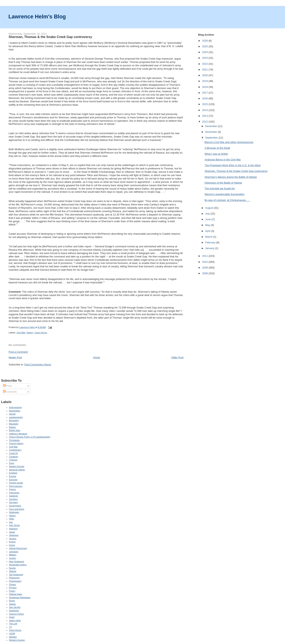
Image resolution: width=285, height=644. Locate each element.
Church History (16, 443)
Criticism (13, 460)
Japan (12, 532)
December (212, 126)
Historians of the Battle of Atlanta (223, 183)
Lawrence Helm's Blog (37, 17)
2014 (205, 110)
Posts (7, 386)
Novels (12, 568)
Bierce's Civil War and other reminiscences (229, 142)
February (211, 242)
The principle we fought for (220, 188)
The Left (13, 624)
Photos (12, 584)
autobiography (16, 417)
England (13, 473)
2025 (205, 46)
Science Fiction (17, 614)
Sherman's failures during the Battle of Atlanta (231, 177)
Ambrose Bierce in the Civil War (223, 160)
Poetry (12, 591)
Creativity (14, 457)
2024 (205, 52)
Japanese (14, 535)
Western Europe (17, 640)
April (208, 231)
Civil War (21, 333)
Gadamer (14, 496)
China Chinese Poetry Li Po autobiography (30, 437)
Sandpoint (14, 611)
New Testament (17, 561)
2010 (205, 262)
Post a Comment (18, 352)
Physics (13, 588)
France (12, 489)
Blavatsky (14, 424)
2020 (205, 75)
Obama (13, 571)
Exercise (13, 480)
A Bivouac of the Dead (217, 148)
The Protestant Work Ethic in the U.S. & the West (233, 165)
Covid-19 (13, 453)
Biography (14, 420)
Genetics (13, 499)
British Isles (15, 430)
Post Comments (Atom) (38, 365)
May (208, 225)
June (208, 219)
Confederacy (15, 450)
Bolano (12, 427)
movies (13, 558)
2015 (205, 104)
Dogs (12, 463)
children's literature (18, 434)
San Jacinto (15, 607)
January (210, 248)
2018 (205, 87)
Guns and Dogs (17, 509)
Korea (12, 545)
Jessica (13, 539)
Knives (12, 542)
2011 (205, 256)
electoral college (17, 470)
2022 (205, 64)
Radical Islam (16, 594)
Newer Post (15, 357)
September (212, 138)
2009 (205, 268)
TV (10, 627)
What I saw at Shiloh (216, 154)
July (208, 214)
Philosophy (14, 578)
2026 (205, 41)
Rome (12, 601)
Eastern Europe (17, 466)
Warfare (13, 637)
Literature (14, 552)
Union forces (41, 333)
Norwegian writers (18, 565)
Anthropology (16, 407)
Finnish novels (16, 483)
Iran (11, 522)
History (30, 333)
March (209, 237)
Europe (13, 476)
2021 (205, 70)
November (212, 132)
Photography (15, 581)
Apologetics (15, 411)
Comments (10, 392)
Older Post (177, 357)
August (210, 208)
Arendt (12, 414)
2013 (205, 116)
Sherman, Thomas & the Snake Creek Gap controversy (236, 171)
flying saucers (16, 486)
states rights (15, 620)
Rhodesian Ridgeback (20, 598)
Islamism (13, 529)
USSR (12, 634)
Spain (12, 617)
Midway (13, 555)
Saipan (12, 604)
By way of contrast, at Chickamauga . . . (227, 200)
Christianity (15, 440)
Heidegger (14, 512)
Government (15, 506)
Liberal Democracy (18, 548)
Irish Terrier (15, 525)
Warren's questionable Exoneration (225, 194)
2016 (205, 98)
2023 (205, 58)
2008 (205, 273)
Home (97, 357)
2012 (205, 122)
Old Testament (16, 575)
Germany (14, 502)
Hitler (12, 519)
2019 (205, 81)
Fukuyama (14, 493)
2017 (205, 93)
